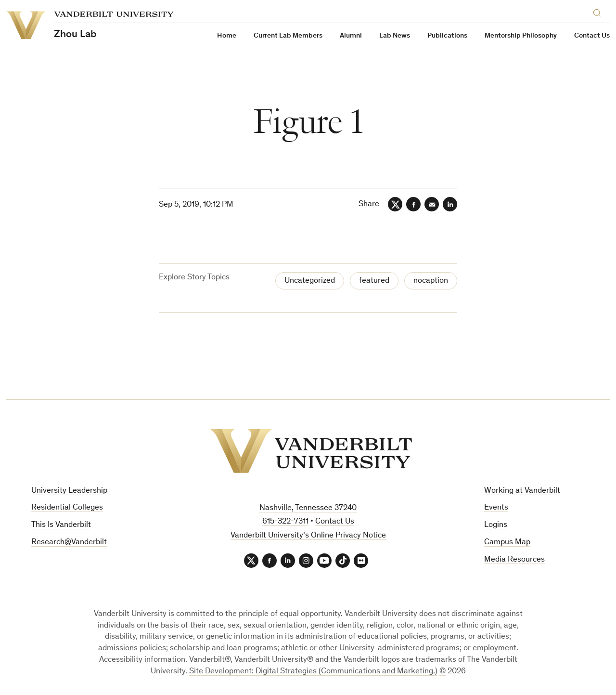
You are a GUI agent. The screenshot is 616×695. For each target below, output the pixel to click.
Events (496, 508)
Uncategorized (310, 281)
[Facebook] (413, 204)
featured (374, 281)
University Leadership (69, 491)
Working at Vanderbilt (522, 491)
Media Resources (514, 560)
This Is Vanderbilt (61, 525)
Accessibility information (142, 660)
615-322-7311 (285, 522)
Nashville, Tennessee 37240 (308, 508)
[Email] (432, 204)
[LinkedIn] (450, 204)
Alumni (351, 36)
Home (227, 36)
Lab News (395, 36)
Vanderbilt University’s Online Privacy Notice (308, 536)
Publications (447, 36)
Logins (496, 525)
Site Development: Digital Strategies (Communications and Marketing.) (313, 672)
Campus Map (507, 543)
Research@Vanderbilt (69, 543)
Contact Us (592, 36)
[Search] (599, 11)
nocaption (431, 281)
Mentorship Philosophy (521, 36)
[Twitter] (395, 204)
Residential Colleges (67, 508)
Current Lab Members (288, 36)
